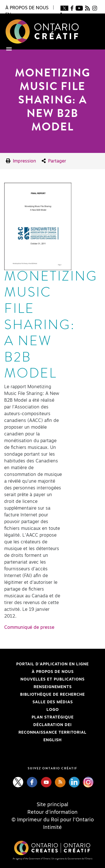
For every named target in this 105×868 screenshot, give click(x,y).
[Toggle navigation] (6, 49)
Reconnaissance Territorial (45, 733)
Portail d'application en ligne (46, 664)
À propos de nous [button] (27, 8)
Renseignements (53, 687)
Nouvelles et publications (53, 679)
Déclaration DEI (38, 725)
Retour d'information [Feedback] (53, 812)
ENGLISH (53, 740)
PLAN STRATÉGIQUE (53, 717)
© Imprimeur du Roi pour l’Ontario (53, 820)
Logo (53, 710)
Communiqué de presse (29, 627)
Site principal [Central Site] (53, 805)
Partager (54, 161)
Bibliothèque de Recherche (45, 695)
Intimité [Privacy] (53, 828)
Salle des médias (53, 702)
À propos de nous (53, 672)
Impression (21, 161)
